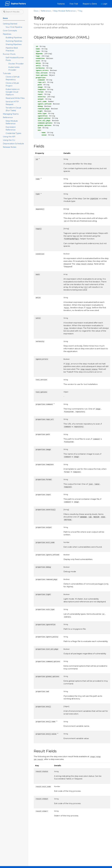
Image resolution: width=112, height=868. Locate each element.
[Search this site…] (13, 12)
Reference (46, 11)
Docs (36, 11)
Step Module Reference (64, 11)
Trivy (80, 11)
